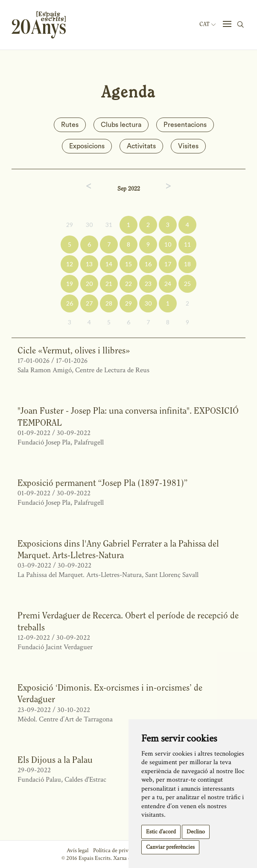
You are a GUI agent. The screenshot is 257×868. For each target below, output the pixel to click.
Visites (188, 146)
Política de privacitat (117, 850)
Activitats (141, 146)
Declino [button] (196, 832)
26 (70, 303)
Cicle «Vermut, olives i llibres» (74, 350)
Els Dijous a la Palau (55, 760)
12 (70, 264)
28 (109, 303)
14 (109, 264)
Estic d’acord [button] (161, 832)
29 (70, 225)
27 (89, 303)
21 (109, 284)
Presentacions (185, 125)
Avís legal (77, 850)
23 (148, 284)
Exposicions (87, 146)
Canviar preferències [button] (170, 847)
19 (70, 284)
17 (168, 264)
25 (187, 284)
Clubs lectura (121, 125)
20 (89, 284)
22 (128, 284)
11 (187, 244)
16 (148, 264)
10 (168, 244)
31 (109, 225)
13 (89, 264)
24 (168, 284)
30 (89, 225)
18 (187, 264)
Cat (207, 24)
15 (128, 264)
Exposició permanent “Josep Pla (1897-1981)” (102, 483)
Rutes (70, 125)
